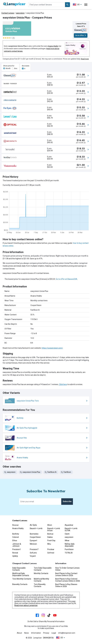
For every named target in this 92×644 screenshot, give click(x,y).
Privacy (46, 633)
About (19, 633)
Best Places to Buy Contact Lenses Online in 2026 (66, 574)
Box (16, 68)
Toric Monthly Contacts (22, 579)
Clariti (67, 534)
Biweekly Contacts (20, 584)
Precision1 (17, 549)
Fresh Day (51, 541)
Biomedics (34, 534)
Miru (49, 544)
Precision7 (34, 549)
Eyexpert (33, 541)
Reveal (15, 553)
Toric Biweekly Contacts (40, 585)
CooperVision (35, 537)
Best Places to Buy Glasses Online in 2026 (66, 585)
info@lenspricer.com (67, 633)
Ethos (15, 541)
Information (36, 633)
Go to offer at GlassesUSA (67, 279)
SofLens (33, 553)
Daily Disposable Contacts (19, 569)
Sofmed (51, 553)
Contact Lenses (8, 13)
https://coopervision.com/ (52, 348)
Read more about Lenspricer (26, 605)
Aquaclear (69, 525)
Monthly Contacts (41, 573)
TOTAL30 (69, 553)
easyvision (20, 13)
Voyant (33, 556)
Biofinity (16, 534)
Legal (54, 633)
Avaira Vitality (53, 46)
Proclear (51, 549)
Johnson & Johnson (17, 545)
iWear (67, 541)
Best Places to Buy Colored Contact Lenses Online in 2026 (68, 580)
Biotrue (50, 534)
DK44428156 (48, 638)
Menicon (33, 544)
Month (8, 68)
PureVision (69, 549)
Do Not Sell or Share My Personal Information (46, 621)
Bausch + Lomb (36, 528)
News (27, 633)
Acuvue (15, 525)
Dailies (50, 537)
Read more (85, 59)
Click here (63, 384)
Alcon (50, 525)
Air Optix (33, 525)
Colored (16, 537)
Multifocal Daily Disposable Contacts (21, 574)
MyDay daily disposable (70, 545)
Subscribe (67, 501)
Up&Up (15, 556)
